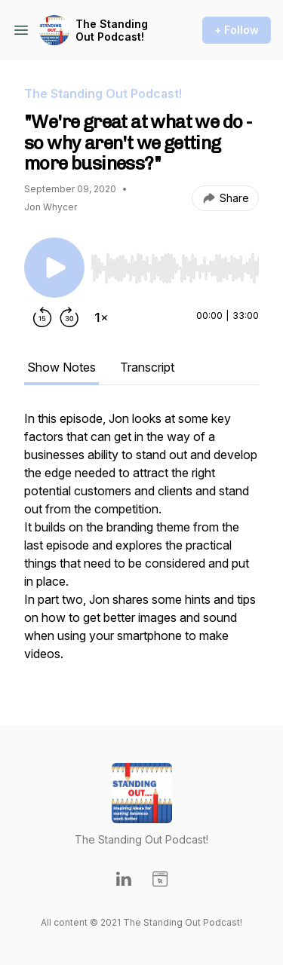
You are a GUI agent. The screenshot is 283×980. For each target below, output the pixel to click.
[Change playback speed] (101, 317)
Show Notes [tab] (62, 367)
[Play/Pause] (54, 268)
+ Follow (237, 30)
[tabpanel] (141, 544)
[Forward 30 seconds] (69, 317)
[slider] (175, 268)
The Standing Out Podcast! (112, 31)
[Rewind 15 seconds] (42, 317)
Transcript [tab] (147, 367)
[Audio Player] (175, 264)
